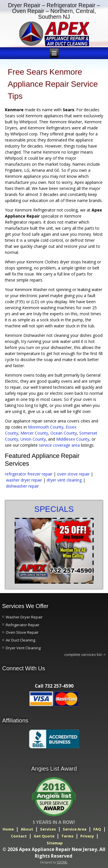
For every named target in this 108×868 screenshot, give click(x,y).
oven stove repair (73, 474)
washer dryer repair (24, 480)
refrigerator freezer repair (29, 474)
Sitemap (55, 843)
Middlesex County (73, 439)
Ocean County (64, 433)
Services (48, 829)
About (27, 829)
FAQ (97, 829)
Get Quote (44, 836)
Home (8, 829)
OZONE (62, 862)
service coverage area (59, 445)
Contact (19, 836)
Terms (67, 836)
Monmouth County (46, 427)
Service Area (75, 829)
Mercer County (34, 433)
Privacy (87, 836)
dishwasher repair (22, 486)
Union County (33, 439)
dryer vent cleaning (65, 480)
